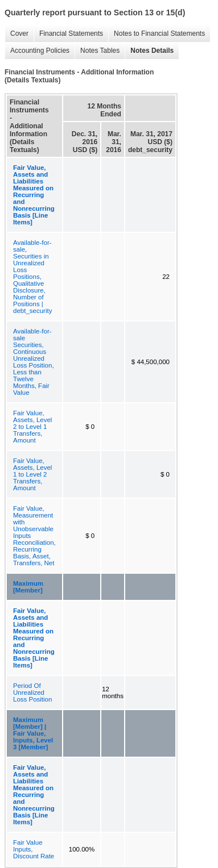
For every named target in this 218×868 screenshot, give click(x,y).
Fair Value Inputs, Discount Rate (34, 849)
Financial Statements (68, 34)
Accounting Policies (37, 51)
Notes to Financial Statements (157, 34)
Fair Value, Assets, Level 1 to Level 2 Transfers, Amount (32, 474)
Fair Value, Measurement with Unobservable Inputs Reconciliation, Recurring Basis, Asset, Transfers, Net (34, 536)
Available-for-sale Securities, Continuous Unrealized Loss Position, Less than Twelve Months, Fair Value (34, 362)
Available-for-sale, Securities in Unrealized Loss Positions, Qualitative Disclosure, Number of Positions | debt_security (32, 277)
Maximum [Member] (28, 587)
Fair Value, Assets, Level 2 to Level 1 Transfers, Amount (32, 427)
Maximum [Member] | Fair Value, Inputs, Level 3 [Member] (33, 733)
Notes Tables (97, 51)
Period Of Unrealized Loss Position (32, 692)
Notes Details (149, 51)
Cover (17, 34)
